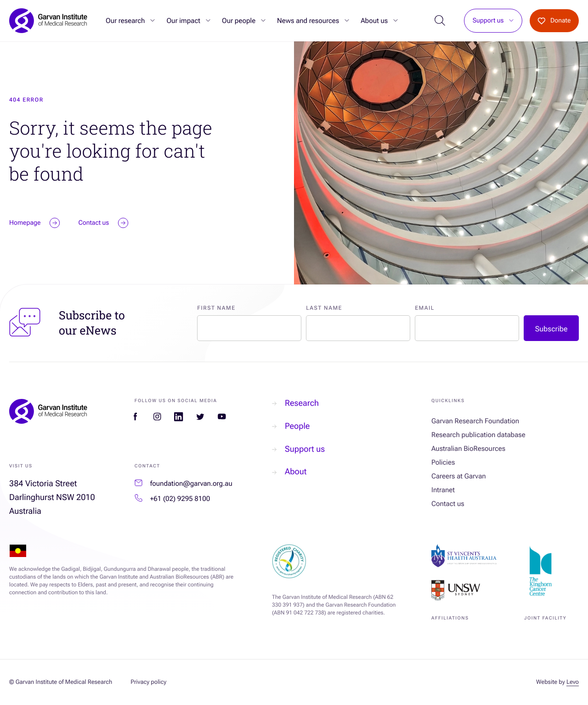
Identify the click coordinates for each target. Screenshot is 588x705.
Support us (488, 21)
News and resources (308, 21)
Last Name (324, 308)
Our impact (183, 21)
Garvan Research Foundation (475, 421)
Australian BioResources (468, 449)
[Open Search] (440, 21)
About (289, 472)
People (291, 426)
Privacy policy (148, 682)
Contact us (448, 504)
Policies (443, 462)
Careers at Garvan (459, 476)
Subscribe (551, 329)
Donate (554, 21)
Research (295, 403)
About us (374, 21)
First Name (216, 308)
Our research (125, 21)
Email (425, 308)
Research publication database (478, 435)
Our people (239, 21)
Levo (573, 682)
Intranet (443, 490)
